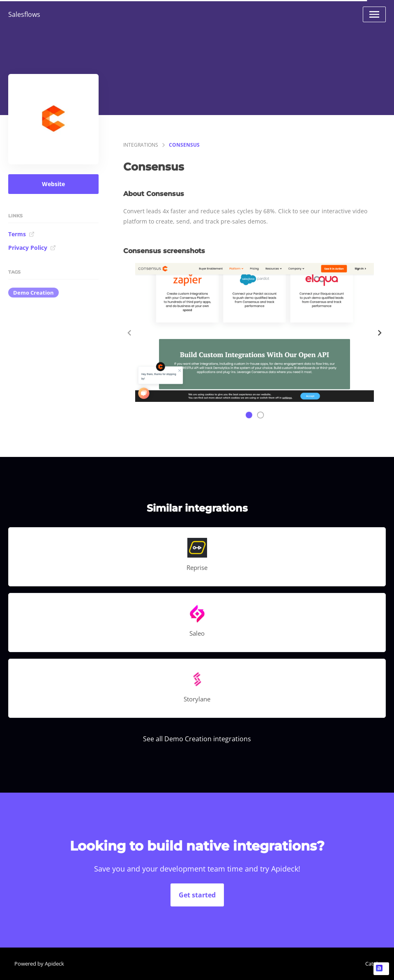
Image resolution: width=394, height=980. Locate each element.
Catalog (374, 964)
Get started (197, 895)
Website (53, 184)
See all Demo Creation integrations (197, 739)
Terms (21, 234)
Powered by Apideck (39, 964)
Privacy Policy (32, 248)
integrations (141, 145)
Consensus (184, 145)
